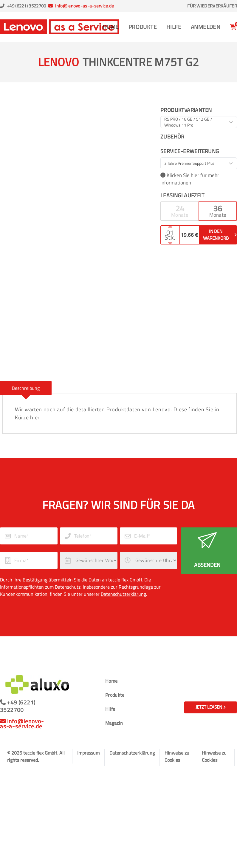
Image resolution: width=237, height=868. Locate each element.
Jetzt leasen (211, 707)
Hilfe (174, 27)
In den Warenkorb (220, 235)
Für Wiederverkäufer (212, 6)
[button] (179, 211)
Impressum (88, 753)
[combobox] (199, 122)
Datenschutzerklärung (123, 594)
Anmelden (206, 27)
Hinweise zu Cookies (177, 756)
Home (111, 27)
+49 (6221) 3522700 (26, 6)
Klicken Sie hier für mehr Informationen (190, 179)
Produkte (143, 27)
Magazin (114, 723)
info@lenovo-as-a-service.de (85, 6)
